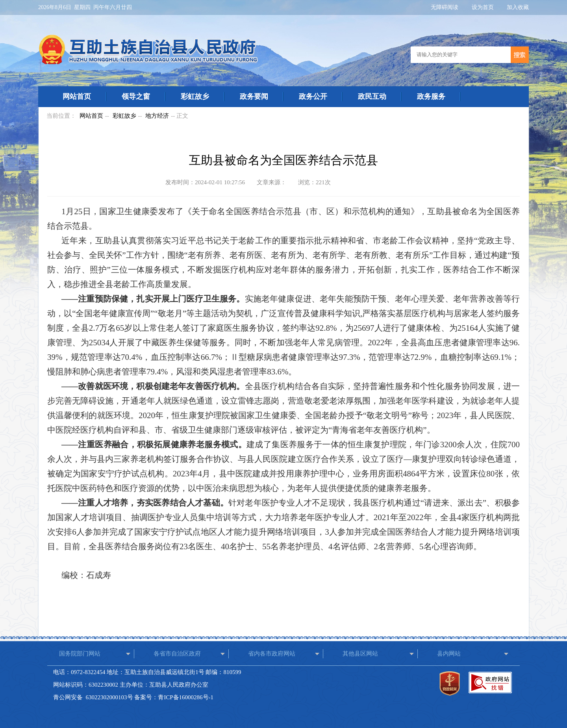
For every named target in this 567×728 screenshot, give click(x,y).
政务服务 (431, 96)
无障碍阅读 (445, 7)
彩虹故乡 (195, 96)
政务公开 (313, 96)
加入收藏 (518, 7)
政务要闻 (254, 96)
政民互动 (372, 96)
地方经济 (157, 116)
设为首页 (484, 7)
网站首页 (77, 96)
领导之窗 (136, 96)
